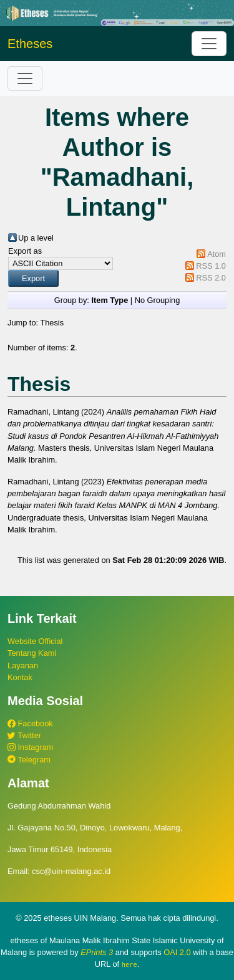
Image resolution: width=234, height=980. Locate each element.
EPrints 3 (97, 952)
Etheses (30, 44)
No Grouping (158, 300)
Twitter (24, 735)
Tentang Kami (32, 653)
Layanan (23, 665)
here (129, 964)
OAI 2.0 (177, 952)
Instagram (30, 747)
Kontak (20, 677)
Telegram (29, 760)
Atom (217, 254)
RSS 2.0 (211, 278)
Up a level (36, 238)
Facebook (30, 723)
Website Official (35, 641)
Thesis (52, 323)
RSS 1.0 (211, 266)
